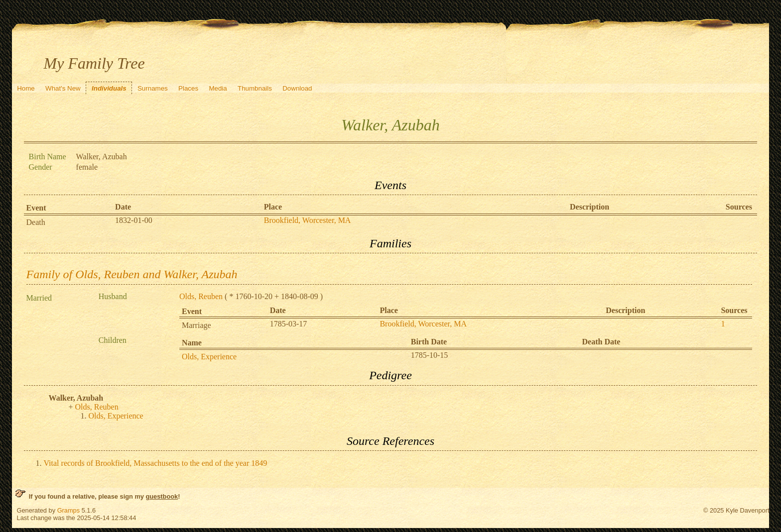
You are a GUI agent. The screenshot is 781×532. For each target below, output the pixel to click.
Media (218, 88)
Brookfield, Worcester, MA (308, 220)
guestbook (162, 496)
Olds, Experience (209, 357)
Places (188, 88)
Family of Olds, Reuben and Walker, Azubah (132, 274)
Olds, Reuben (201, 296)
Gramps (69, 510)
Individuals (109, 88)
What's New (63, 88)
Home (26, 88)
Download (297, 88)
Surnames (153, 88)
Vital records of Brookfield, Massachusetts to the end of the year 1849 (156, 463)
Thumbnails (255, 88)
